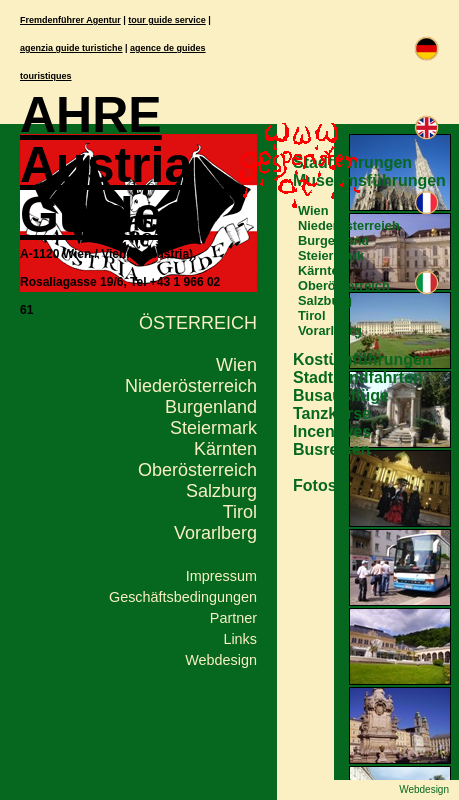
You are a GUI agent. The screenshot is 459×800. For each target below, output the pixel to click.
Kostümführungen (362, 359)
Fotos (315, 485)
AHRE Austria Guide (106, 165)
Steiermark (213, 428)
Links (240, 639)
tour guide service (167, 20)
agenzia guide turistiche (71, 48)
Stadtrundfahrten (358, 377)
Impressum (221, 576)
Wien (236, 365)
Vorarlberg (215, 533)
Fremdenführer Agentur (70, 20)
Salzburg (221, 491)
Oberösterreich (197, 470)
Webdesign (221, 660)
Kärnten (225, 449)
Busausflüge (341, 395)
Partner (233, 618)
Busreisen (331, 449)
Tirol (240, 512)
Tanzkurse (332, 413)
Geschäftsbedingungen (183, 597)
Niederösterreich (191, 386)
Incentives (332, 431)
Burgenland (211, 407)
